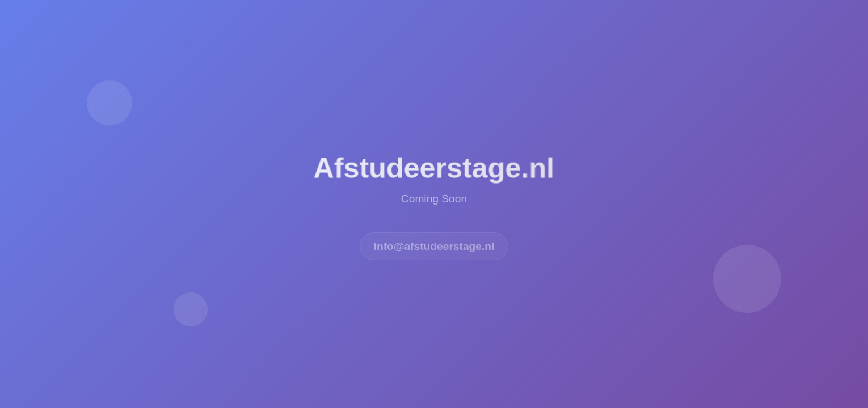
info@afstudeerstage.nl (434, 247)
